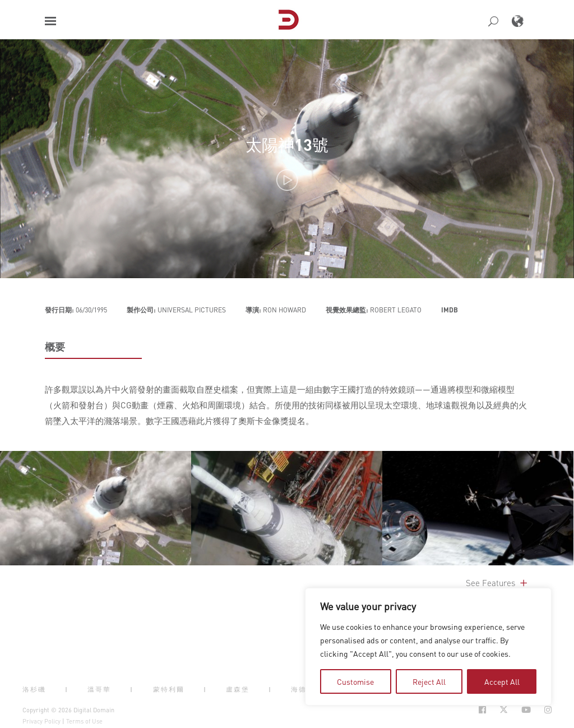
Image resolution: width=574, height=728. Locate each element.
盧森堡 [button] (238, 689)
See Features (497, 583)
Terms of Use (84, 721)
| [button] (67, 689)
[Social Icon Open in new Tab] (482, 710)
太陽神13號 (287, 144)
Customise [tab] (355, 681)
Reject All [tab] (429, 681)
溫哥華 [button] (99, 689)
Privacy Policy (41, 721)
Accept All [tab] (502, 681)
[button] (50, 21)
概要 (55, 347)
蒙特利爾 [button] (169, 689)
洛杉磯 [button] (34, 689)
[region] (428, 647)
